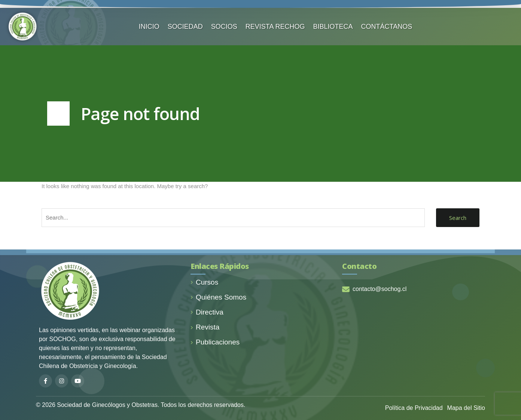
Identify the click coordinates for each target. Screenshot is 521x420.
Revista (205, 327)
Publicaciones (215, 342)
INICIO (149, 27)
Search (458, 218)
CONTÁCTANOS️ (387, 27)
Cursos (204, 282)
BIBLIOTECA (333, 27)
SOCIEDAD (185, 27)
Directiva (207, 312)
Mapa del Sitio (466, 408)
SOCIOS (224, 27)
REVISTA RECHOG (275, 27)
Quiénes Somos (218, 297)
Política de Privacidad (414, 408)
